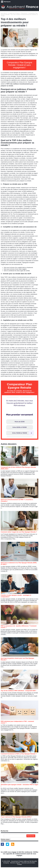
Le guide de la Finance (14, 13)
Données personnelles (28, 863)
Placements (24, 13)
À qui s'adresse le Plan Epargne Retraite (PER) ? (16, 817)
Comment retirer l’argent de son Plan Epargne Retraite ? (19, 532)
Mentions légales (15, 863)
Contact (19, 864)
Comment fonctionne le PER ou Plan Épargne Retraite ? (19, 754)
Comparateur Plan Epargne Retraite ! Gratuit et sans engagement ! (19, 65)
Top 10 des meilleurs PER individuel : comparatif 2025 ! (19, 691)
